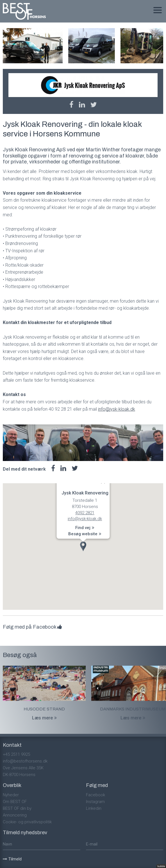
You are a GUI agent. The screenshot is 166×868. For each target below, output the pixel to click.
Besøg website (85, 534)
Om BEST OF (15, 802)
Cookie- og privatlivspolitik (27, 822)
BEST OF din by (17, 808)
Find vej (85, 528)
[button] (83, 546)
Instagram (95, 802)
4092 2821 (85, 513)
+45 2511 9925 (16, 754)
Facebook (95, 795)
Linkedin (94, 808)
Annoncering (15, 815)
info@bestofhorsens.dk (25, 761)
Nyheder (11, 795)
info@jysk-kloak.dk (117, 409)
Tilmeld (12, 859)
